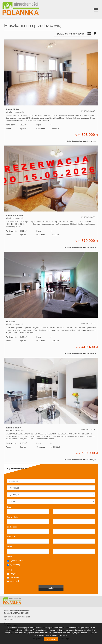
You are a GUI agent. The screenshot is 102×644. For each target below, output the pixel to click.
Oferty (10, 570)
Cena (9, 507)
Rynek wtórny (14, 565)
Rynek (10, 557)
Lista (89, 34)
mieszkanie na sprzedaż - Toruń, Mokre (51, 92)
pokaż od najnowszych (71, 34)
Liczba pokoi (12, 527)
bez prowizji (13, 581)
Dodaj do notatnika (74, 141)
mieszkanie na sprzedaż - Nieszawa (51, 304)
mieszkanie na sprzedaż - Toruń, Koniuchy (51, 198)
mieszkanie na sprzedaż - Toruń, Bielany (51, 410)
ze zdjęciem (13, 578)
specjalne (12, 574)
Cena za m (12, 537)
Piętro (9, 547)
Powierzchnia (12, 517)
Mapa (95, 34)
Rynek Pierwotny (15, 561)
